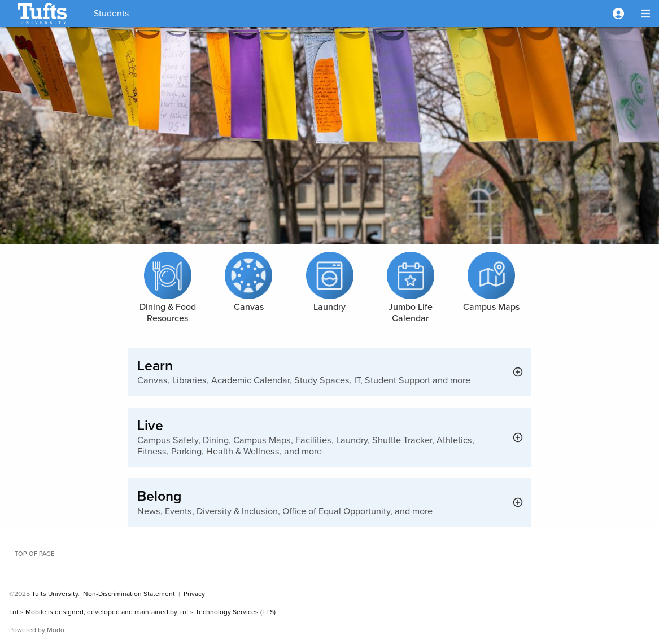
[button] (618, 14)
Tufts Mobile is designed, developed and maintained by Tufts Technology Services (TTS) (142, 612)
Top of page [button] (34, 554)
